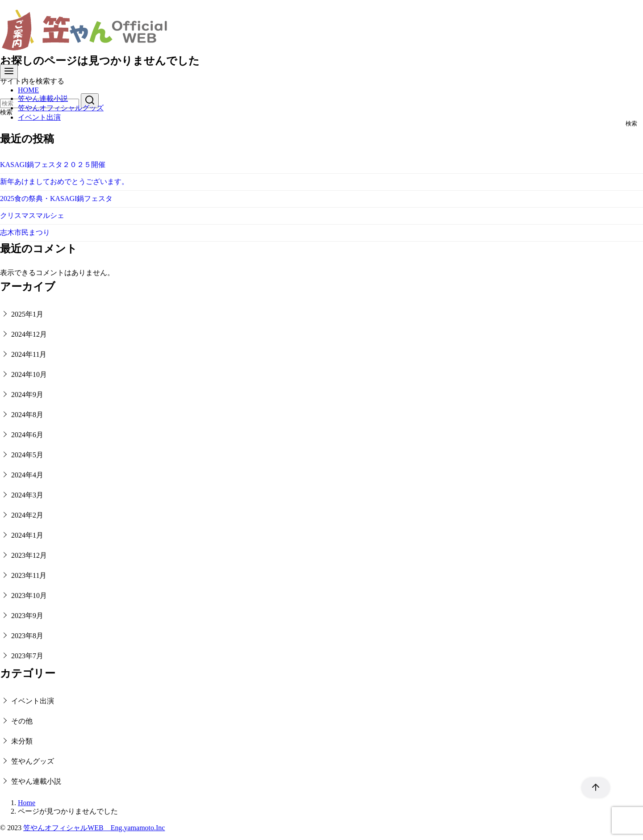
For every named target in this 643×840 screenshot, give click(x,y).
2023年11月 (29, 575)
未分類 (22, 741)
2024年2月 (27, 515)
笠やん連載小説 (43, 98)
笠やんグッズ (33, 761)
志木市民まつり (25, 232)
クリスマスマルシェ (32, 215)
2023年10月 (29, 596)
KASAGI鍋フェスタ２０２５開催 (53, 165)
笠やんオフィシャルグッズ (61, 108)
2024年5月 (27, 455)
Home (27, 803)
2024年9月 (27, 395)
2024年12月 (29, 334)
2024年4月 (27, 475)
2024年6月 (27, 435)
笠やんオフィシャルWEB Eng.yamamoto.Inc (94, 828)
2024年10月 (29, 374)
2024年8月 (27, 415)
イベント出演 (39, 117)
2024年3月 (27, 495)
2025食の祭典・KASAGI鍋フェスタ (56, 199)
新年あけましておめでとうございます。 (64, 182)
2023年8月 (27, 636)
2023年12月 (29, 555)
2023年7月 (27, 656)
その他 (22, 721)
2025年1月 (27, 314)
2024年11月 (29, 354)
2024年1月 (27, 535)
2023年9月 (27, 616)
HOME (28, 90)
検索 (631, 124)
